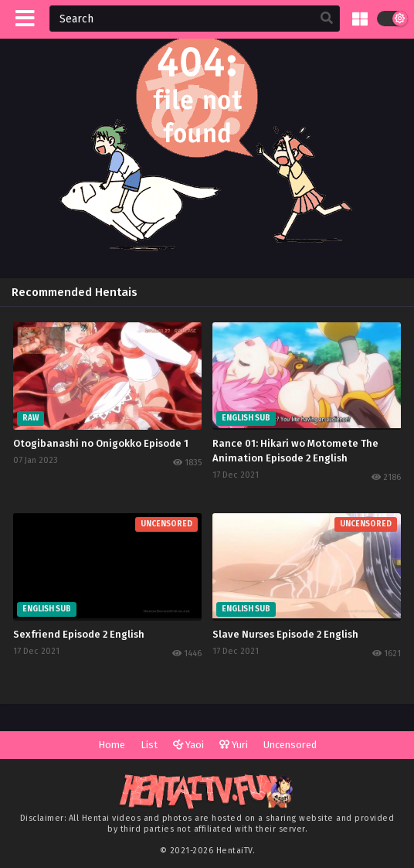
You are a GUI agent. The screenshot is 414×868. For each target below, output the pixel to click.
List (149, 745)
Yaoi (188, 745)
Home (112, 745)
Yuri (234, 745)
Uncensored (290, 745)
